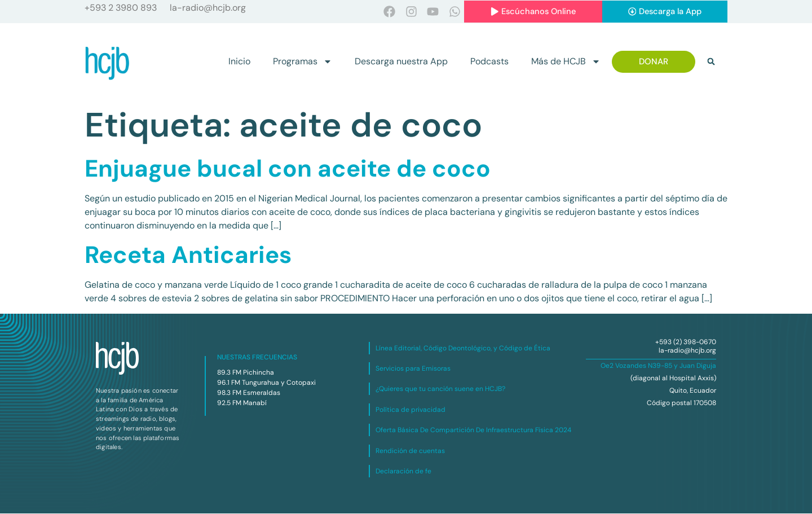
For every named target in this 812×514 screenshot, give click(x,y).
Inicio (239, 62)
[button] (711, 62)
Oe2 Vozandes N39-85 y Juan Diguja (658, 366)
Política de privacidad (411, 410)
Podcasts (489, 62)
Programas (303, 62)
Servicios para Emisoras (413, 368)
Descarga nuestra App (401, 62)
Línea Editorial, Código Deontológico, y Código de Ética (463, 348)
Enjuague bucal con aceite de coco (288, 168)
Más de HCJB (566, 62)
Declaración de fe (403, 471)
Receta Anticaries (188, 255)
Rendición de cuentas (410, 451)
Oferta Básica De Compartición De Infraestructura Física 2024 (473, 430)
